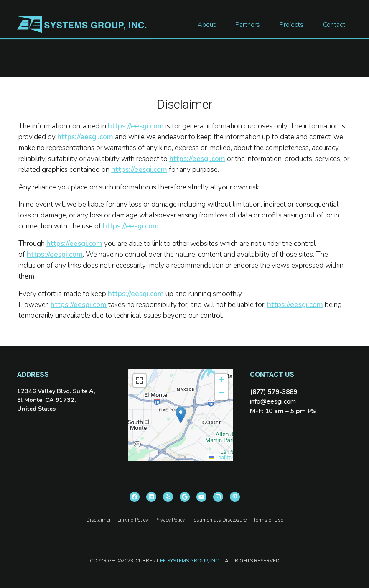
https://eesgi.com (136, 126)
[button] (181, 415)
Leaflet (220, 458)
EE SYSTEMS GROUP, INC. (190, 561)
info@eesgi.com (273, 401)
